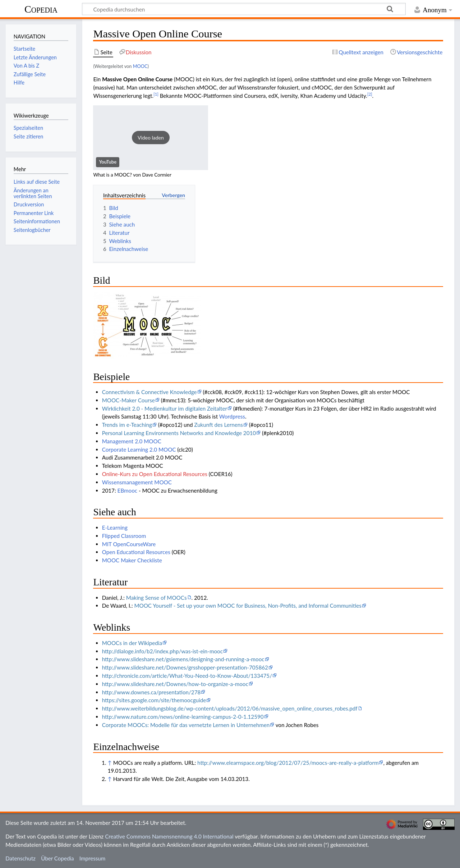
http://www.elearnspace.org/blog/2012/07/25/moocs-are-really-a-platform (288, 763)
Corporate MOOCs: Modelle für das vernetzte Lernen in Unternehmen (186, 725)
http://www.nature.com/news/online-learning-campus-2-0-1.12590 (183, 717)
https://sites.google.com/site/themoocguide (154, 700)
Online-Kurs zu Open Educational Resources (155, 474)
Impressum (93, 858)
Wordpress (232, 416)
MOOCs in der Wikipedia (132, 643)
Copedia (41, 9)
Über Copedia (57, 858)
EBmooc (127, 490)
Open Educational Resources (136, 552)
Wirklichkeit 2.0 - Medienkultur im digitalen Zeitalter (165, 408)
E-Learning (115, 527)
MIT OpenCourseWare (129, 544)
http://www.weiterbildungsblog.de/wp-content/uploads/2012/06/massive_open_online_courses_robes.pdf (230, 708)
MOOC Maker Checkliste (132, 560)
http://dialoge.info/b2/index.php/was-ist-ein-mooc (162, 651)
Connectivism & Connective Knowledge (149, 392)
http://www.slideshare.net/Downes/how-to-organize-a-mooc (175, 684)
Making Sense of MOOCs (157, 598)
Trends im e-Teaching (127, 425)
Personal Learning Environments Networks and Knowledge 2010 (179, 433)
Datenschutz (20, 858)
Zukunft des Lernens (218, 425)
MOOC (140, 66)
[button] (151, 138)
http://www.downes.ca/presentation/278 (151, 692)
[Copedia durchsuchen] (244, 9)
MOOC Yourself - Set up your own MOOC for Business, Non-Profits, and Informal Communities (248, 606)
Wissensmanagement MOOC (137, 482)
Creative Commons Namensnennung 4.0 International (169, 836)
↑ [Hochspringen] (109, 763)
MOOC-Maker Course (128, 400)
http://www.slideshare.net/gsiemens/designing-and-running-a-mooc (183, 659)
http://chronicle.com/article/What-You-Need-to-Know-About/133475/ (187, 676)
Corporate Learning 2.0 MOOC (139, 449)
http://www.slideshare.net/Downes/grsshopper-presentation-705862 (185, 667)
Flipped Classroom (124, 536)
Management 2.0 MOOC (132, 441)
